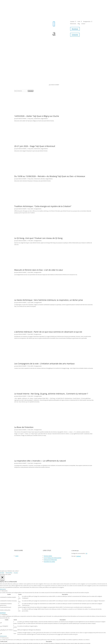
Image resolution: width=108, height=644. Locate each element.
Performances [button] (3, 636)
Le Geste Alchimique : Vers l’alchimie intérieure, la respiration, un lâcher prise (49, 300)
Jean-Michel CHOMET (21, 119)
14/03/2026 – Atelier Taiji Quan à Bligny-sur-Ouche (37, 116)
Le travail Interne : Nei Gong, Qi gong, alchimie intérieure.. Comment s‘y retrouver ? (51, 394)
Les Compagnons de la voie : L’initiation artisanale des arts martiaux (44, 364)
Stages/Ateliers (44, 119)
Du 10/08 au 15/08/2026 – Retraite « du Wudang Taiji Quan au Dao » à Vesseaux (50, 176)
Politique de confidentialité (50, 560)
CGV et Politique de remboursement (53, 558)
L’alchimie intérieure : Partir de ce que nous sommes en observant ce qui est (48, 332)
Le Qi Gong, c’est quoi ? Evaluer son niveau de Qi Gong (38, 238)
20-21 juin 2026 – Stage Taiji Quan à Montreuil (35, 146)
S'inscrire (75, 35)
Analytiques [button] (3, 613)
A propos (72, 22)
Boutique (75, 29)
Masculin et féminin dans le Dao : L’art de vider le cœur (39, 270)
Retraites (43, 179)
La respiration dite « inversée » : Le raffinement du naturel (40, 461)
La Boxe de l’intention (24, 427)
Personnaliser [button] (9, 573)
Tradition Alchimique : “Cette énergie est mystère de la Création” (43, 206)
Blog (79, 24)
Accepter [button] (2, 573)
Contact (83, 24)
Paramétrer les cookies (49, 562)
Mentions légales (48, 556)
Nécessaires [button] (3, 589)
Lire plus (16, 573)
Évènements (73, 24)
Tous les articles (54, 474)
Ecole (79, 22)
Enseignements (87, 22)
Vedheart (79, 556)
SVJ (87, 553)
